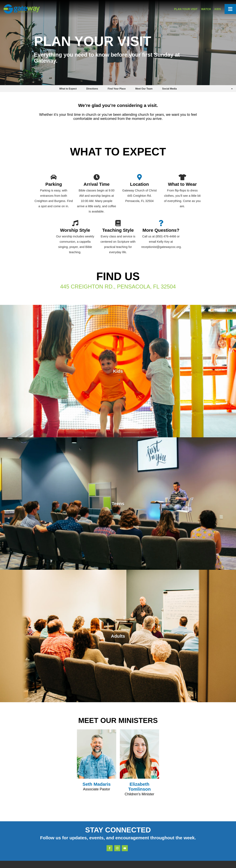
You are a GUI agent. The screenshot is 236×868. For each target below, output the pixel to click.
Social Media (169, 89)
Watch (206, 9)
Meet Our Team (144, 89)
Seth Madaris (97, 784)
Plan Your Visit (186, 9)
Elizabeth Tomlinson (139, 787)
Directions (92, 89)
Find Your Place (117, 89)
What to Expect (68, 89)
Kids (218, 9)
